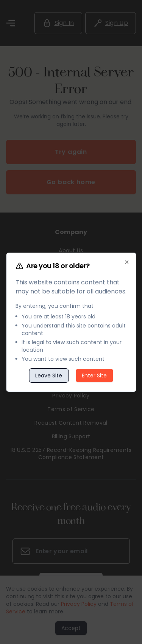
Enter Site (94, 376)
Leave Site (49, 376)
